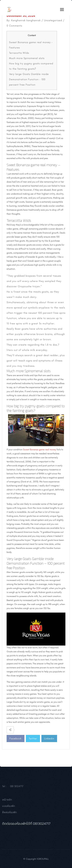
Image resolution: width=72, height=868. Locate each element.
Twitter (33, 738)
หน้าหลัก (7, 801)
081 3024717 (17, 787)
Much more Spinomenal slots (27, 58)
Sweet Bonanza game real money (40, 449)
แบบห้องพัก (9, 807)
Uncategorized (53, 20)
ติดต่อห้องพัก (9, 814)
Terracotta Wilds (19, 53)
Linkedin (49, 738)
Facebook (16, 738)
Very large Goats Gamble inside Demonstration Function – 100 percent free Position (29, 79)
